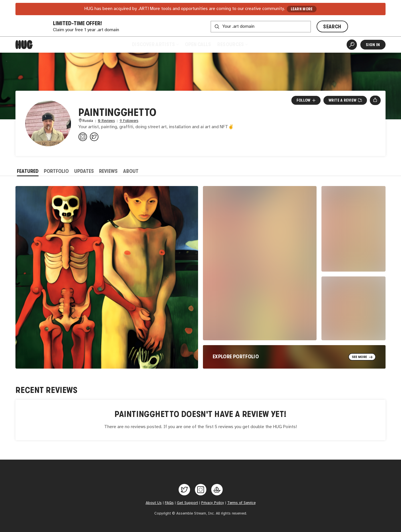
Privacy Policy (213, 503)
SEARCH (332, 27)
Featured (28, 171)
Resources (233, 44)
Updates (84, 171)
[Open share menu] (375, 100)
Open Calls (198, 44)
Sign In (373, 45)
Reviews (108, 171)
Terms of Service (241, 503)
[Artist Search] (352, 45)
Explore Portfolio (236, 357)
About (131, 171)
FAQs (169, 503)
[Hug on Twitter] (184, 490)
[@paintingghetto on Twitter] (94, 137)
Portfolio (56, 171)
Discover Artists (155, 44)
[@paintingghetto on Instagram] (83, 137)
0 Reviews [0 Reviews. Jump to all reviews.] (106, 121)
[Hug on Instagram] (201, 490)
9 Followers (129, 121)
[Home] (24, 45)
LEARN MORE (302, 9)
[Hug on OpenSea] (217, 490)
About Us (154, 503)
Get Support (187, 503)
